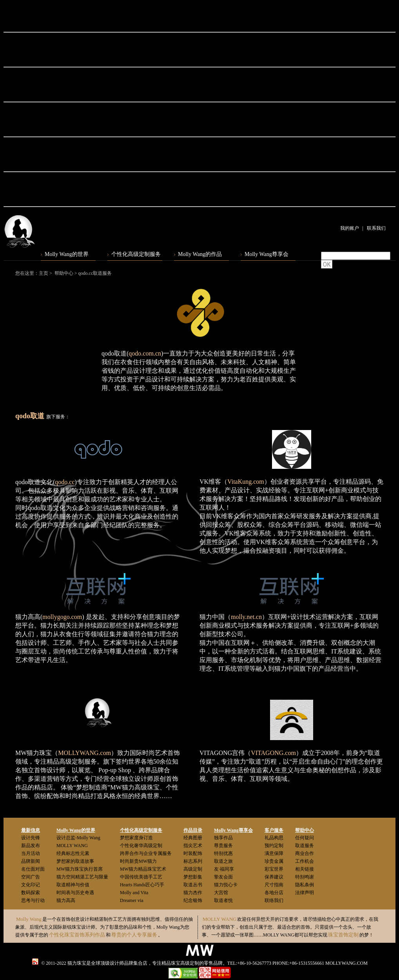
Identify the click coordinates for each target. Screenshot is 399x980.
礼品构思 (274, 838)
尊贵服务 (223, 846)
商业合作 (305, 853)
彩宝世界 (274, 869)
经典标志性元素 (73, 853)
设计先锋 (31, 838)
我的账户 (350, 228)
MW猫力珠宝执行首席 (80, 869)
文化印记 (31, 885)
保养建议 (274, 877)
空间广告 (31, 877)
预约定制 (274, 846)
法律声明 (305, 893)
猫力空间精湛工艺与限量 (82, 877)
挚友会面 (223, 877)
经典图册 (193, 838)
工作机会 (305, 861)
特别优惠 (223, 853)
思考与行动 (33, 900)
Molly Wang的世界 (67, 254)
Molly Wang (29, 919)
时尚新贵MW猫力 (138, 861)
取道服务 (305, 846)
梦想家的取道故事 (75, 861)
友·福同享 (224, 869)
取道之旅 (223, 861)
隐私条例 (305, 885)
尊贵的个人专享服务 (134, 935)
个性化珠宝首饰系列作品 (77, 935)
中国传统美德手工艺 (141, 877)
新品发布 (31, 846)
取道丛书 (193, 885)
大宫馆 (221, 893)
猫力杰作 (193, 893)
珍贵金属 (274, 861)
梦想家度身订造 (136, 838)
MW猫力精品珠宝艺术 (143, 869)
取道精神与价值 (73, 885)
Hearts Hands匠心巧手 (142, 885)
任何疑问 (305, 838)
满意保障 (274, 853)
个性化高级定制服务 (136, 254)
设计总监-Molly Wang (78, 838)
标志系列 (193, 861)
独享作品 (223, 838)
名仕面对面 (33, 869)
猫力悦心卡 (226, 885)
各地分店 (274, 893)
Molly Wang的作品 (200, 254)
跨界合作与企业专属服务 (146, 853)
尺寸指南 (274, 885)
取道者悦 (223, 900)
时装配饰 (193, 853)
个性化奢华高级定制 (141, 846)
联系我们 (376, 228)
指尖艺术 (193, 846)
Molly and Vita (134, 893)
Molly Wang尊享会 (267, 254)
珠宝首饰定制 (343, 935)
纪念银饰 (193, 900)
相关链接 (305, 869)
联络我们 (274, 900)
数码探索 (31, 893)
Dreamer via (132, 900)
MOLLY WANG (72, 846)
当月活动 (31, 853)
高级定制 (193, 869)
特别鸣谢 (305, 877)
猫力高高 (66, 900)
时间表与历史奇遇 (75, 893)
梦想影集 (193, 877)
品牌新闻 (31, 861)
